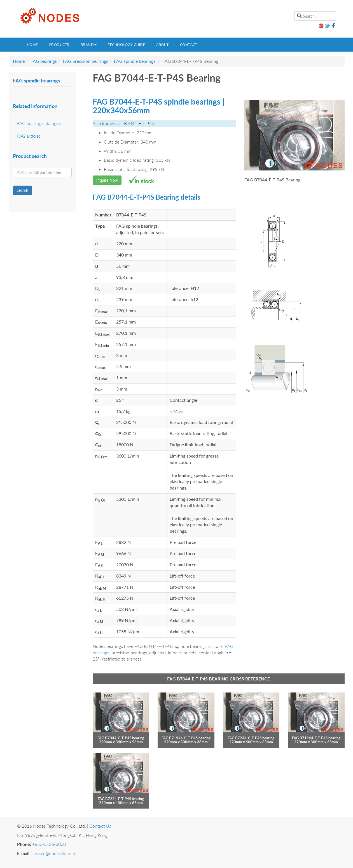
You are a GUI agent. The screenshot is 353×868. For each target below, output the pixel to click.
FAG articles (29, 136)
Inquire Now (107, 180)
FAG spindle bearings (135, 61)
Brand (89, 45)
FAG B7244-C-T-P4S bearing (251, 738)
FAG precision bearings (85, 61)
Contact (189, 45)
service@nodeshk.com (53, 853)
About (163, 45)
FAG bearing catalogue (39, 123)
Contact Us (100, 826)
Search (22, 190)
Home (32, 45)
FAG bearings (44, 61)
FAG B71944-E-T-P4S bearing (316, 738)
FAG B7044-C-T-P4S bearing (121, 738)
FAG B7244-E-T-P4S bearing (121, 799)
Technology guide (126, 45)
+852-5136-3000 (49, 844)
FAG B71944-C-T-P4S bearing (186, 738)
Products (59, 45)
